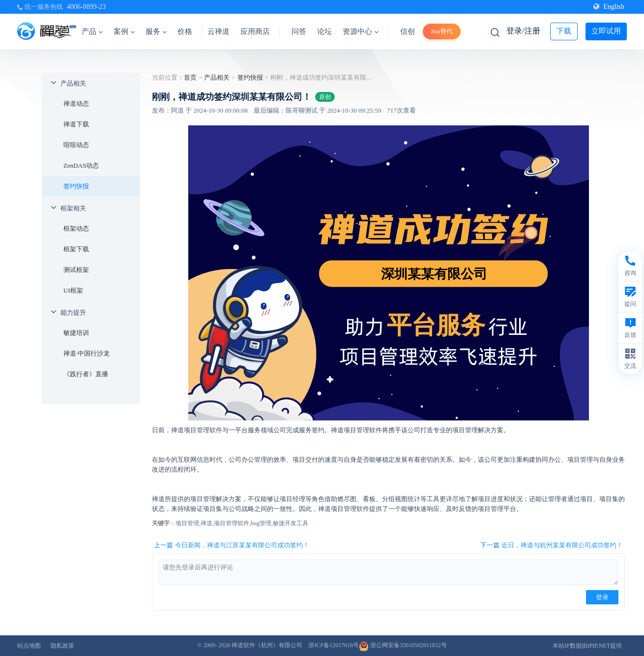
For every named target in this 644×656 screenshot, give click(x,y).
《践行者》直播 (86, 374)
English (609, 7)
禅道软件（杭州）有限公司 (267, 645)
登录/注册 (523, 31)
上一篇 (232, 545)
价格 (185, 31)
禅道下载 (76, 124)
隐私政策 (62, 646)
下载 (564, 31)
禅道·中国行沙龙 (87, 353)
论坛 (324, 31)
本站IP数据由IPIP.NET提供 (587, 646)
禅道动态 (76, 104)
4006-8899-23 (86, 7)
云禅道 (219, 31)
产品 (92, 31)
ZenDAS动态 (81, 165)
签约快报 (76, 186)
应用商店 (255, 31)
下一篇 (552, 545)
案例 (124, 31)
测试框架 (76, 270)
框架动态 (76, 228)
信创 (408, 31)
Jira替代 (442, 31)
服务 (156, 31)
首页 (190, 77)
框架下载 (76, 249)
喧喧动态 (76, 145)
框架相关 (73, 208)
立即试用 (606, 31)
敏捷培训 (76, 333)
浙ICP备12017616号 (334, 645)
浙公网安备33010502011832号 (403, 645)
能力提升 (73, 313)
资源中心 (361, 31)
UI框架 (73, 290)
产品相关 (73, 83)
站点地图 (29, 646)
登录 (602, 597)
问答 (299, 31)
